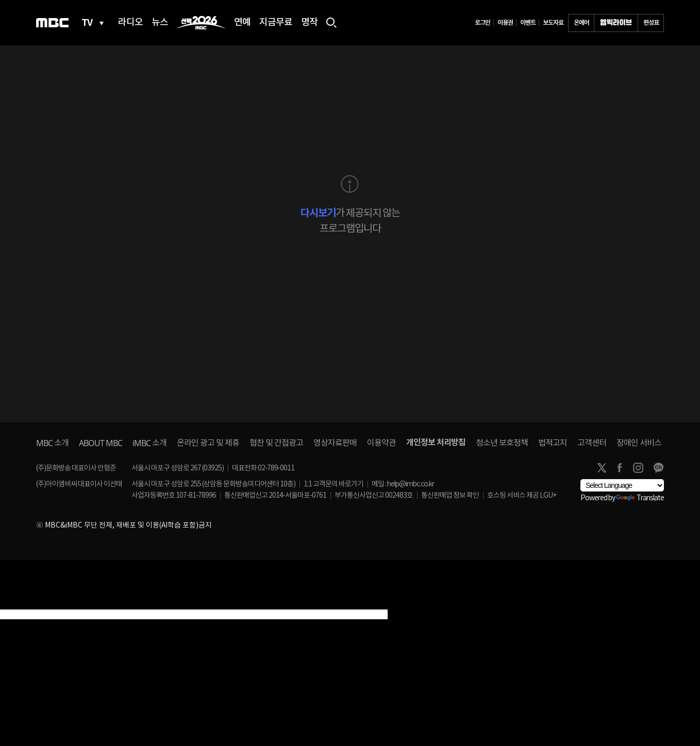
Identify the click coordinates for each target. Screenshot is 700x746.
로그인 (482, 23)
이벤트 (528, 23)
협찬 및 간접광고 (276, 443)
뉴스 (160, 23)
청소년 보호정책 (502, 443)
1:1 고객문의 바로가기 (334, 484)
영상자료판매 (335, 443)
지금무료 (276, 23)
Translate (640, 498)
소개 (52, 443)
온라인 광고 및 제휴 (208, 443)
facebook (620, 468)
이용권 (505, 23)
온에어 (581, 23)
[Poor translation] (25, 603)
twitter (602, 468)
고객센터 (592, 443)
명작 (309, 23)
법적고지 (553, 443)
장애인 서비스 (639, 443)
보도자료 (553, 23)
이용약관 (381, 443)
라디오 (130, 23)
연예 (242, 23)
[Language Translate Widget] (622, 485)
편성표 (651, 23)
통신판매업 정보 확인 (450, 496)
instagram (638, 468)
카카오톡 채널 (658, 468)
